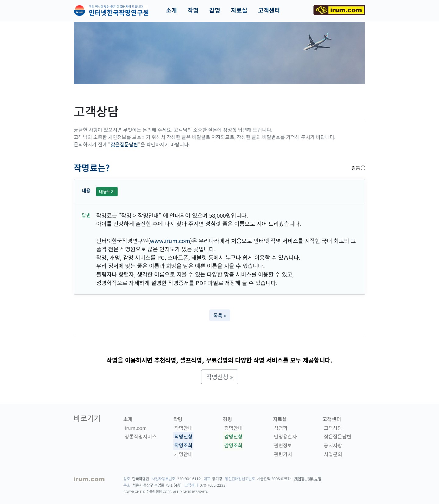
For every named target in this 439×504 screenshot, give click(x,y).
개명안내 (183, 454)
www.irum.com (170, 241)
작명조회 (183, 445)
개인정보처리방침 (308, 479)
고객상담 (333, 428)
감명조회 (233, 445)
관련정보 (283, 445)
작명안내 (183, 428)
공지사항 (333, 445)
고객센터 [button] (269, 10)
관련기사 (283, 454)
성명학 (281, 428)
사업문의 (333, 454)
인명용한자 (285, 437)
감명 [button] (215, 10)
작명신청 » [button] (220, 377)
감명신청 (233, 437)
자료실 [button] (239, 10)
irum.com (136, 428)
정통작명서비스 (141, 437)
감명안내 (233, 428)
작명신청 (183, 437)
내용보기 (107, 191)
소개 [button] (172, 10)
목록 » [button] (220, 315)
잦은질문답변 (124, 144)
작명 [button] (193, 10)
